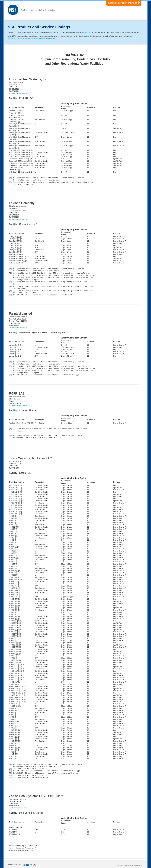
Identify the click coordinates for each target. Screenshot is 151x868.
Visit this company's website (19, 93)
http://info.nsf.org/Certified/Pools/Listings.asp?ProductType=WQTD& (31, 38)
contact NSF (86, 32)
